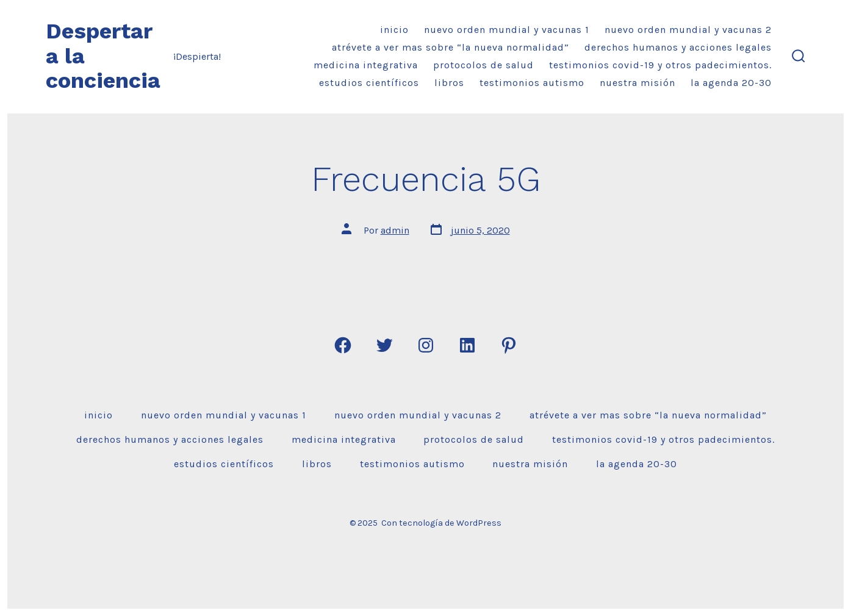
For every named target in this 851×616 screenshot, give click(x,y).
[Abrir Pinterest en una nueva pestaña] (509, 345)
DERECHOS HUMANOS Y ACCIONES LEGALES (678, 47)
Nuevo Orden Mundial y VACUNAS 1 (507, 30)
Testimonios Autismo (532, 83)
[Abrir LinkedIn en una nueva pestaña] (467, 345)
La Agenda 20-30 (731, 83)
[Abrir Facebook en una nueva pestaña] (343, 345)
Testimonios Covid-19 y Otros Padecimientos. (660, 65)
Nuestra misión (637, 83)
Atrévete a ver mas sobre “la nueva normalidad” (451, 47)
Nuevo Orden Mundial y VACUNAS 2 (688, 30)
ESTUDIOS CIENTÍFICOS (369, 83)
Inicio (394, 30)
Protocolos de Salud (483, 65)
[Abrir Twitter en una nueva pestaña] (384, 345)
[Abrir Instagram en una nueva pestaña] (426, 345)
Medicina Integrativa (366, 65)
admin (395, 230)
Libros (449, 83)
